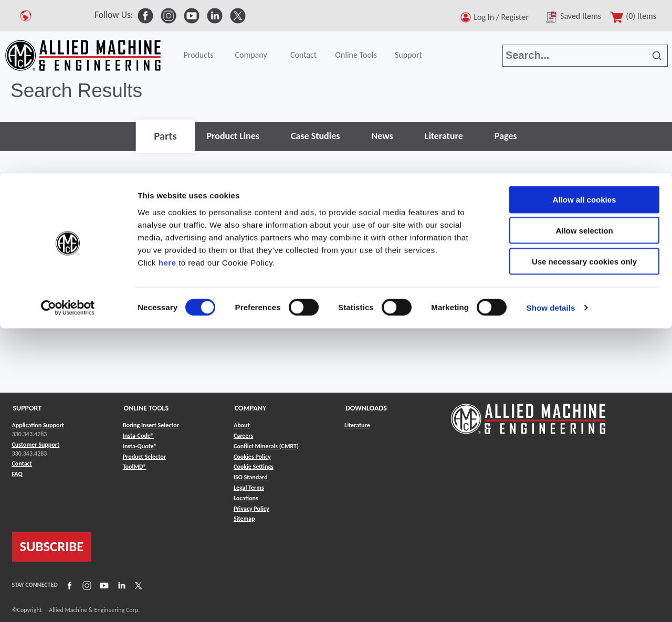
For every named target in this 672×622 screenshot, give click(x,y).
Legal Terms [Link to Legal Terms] (249, 488)
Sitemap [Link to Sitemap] (244, 519)
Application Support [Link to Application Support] (38, 425)
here (167, 88)
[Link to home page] (528, 414)
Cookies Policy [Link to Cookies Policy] (252, 457)
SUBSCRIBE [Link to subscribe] (52, 546)
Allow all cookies (585, 26)
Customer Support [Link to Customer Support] (36, 445)
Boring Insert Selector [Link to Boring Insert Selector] (151, 425)
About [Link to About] (242, 425)
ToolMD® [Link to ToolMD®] (135, 467)
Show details (551, 134)
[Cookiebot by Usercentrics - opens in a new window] (68, 134)
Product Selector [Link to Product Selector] (144, 457)
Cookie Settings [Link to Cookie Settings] (254, 467)
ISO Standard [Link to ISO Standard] (251, 477)
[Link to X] (137, 585)
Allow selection (584, 57)
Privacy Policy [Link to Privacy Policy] (251, 509)
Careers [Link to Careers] (243, 436)
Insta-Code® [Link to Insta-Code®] (138, 436)
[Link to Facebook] (68, 585)
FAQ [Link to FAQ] (17, 474)
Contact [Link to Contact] (22, 463)
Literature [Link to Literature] (357, 425)
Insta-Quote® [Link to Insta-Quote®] (140, 446)
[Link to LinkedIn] (120, 585)
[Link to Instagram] (86, 585)
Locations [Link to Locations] (246, 498)
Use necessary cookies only (584, 88)
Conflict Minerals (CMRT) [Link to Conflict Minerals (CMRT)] (266, 446)
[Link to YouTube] (103, 585)
